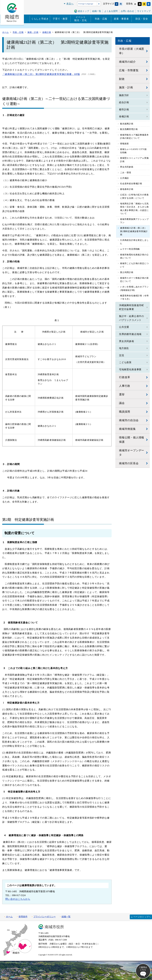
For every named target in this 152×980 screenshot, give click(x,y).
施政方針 (124, 95)
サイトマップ (144, 11)
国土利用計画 (127, 272)
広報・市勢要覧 (129, 70)
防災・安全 (142, 19)
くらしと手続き (40, 19)
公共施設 (124, 178)
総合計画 (124, 102)
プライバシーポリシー (45, 917)
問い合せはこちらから (18, 899)
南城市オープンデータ (132, 453)
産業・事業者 (121, 19)
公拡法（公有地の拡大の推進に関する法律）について (134, 196)
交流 (122, 355)
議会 (122, 403)
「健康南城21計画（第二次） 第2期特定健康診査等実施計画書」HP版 (41, 74)
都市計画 (124, 109)
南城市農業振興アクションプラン (134, 221)
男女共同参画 (127, 167)
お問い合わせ (127, 11)
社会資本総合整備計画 (131, 184)
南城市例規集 (127, 429)
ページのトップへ (142, 917)
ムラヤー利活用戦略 (130, 249)
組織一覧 (97, 11)
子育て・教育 (60, 19)
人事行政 (125, 386)
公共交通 (124, 327)
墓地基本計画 (127, 189)
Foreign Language (86, 4)
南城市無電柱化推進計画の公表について (134, 256)
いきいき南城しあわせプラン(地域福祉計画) (134, 288)
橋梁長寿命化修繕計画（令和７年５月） (134, 297)
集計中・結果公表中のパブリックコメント (132, 318)
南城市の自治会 (129, 420)
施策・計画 (126, 87)
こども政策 (125, 362)
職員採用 (125, 412)
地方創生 (124, 348)
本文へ (70, 4)
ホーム (9, 917)
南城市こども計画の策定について (134, 265)
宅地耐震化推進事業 (130, 369)
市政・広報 (101, 19)
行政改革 (125, 377)
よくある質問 (111, 11)
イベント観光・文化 (81, 19)
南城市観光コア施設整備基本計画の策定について (134, 137)
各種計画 (124, 116)
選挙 (122, 394)
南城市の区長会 (129, 463)
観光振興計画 (127, 124)
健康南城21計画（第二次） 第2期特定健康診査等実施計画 (134, 231)
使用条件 (23, 917)
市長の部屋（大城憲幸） (132, 51)
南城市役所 (54, 927)
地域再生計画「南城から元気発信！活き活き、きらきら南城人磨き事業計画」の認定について (134, 209)
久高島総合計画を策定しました (134, 242)
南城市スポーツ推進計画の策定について (134, 280)
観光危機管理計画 (129, 129)
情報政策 (124, 144)
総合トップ (83, 11)
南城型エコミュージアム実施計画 (134, 160)
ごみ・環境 (126, 173)
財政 (122, 79)
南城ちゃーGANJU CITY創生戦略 (133, 151)
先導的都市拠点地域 (130, 334)
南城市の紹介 (127, 62)
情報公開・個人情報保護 (132, 440)
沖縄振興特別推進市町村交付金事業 (132, 307)
